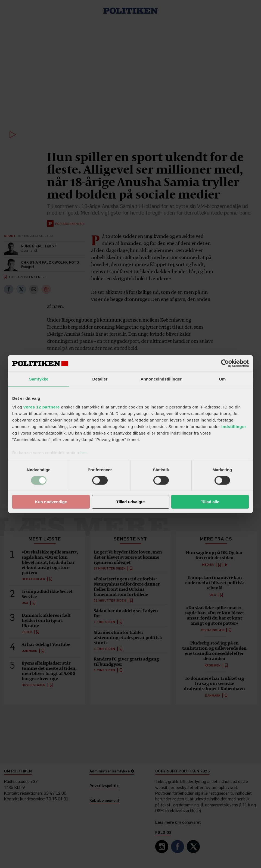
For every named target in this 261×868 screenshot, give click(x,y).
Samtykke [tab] (39, 379)
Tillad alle (210, 502)
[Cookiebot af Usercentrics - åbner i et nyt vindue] (225, 363)
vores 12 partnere (42, 407)
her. (84, 452)
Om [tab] (222, 379)
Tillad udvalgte (131, 502)
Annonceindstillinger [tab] (161, 379)
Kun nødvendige (51, 502)
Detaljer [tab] (100, 379)
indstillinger (234, 426)
